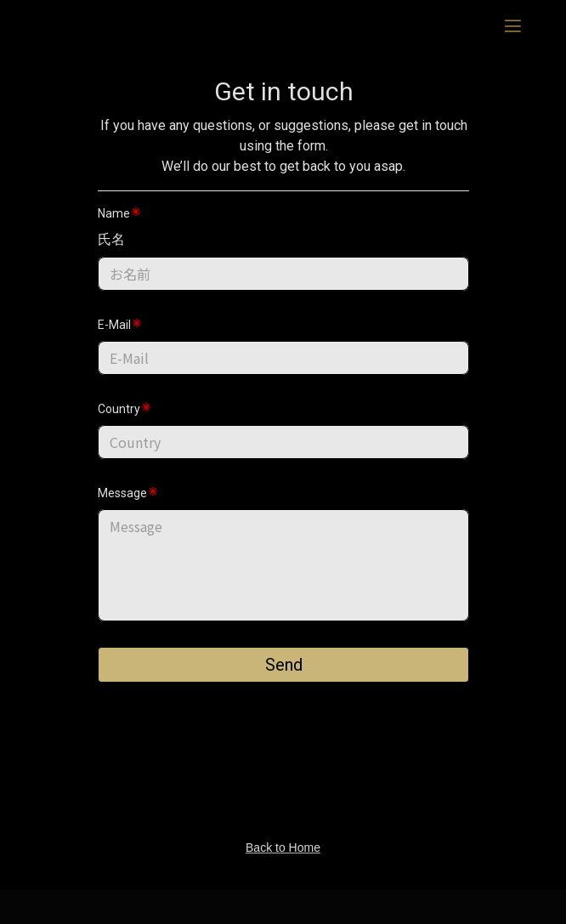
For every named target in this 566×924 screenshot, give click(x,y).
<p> (283, 451)
